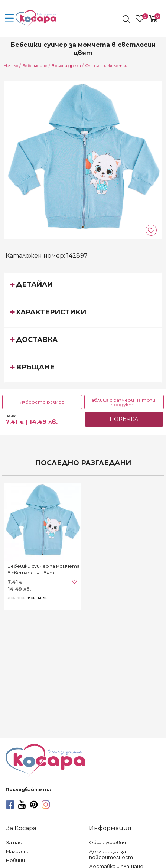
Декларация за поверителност (111, 854)
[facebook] (10, 805)
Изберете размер (42, 402)
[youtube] (22, 805)
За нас (14, 843)
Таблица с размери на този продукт (122, 402)
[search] (127, 19)
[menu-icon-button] (9, 19)
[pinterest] (34, 805)
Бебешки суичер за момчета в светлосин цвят (43, 569)
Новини (15, 860)
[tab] (83, 286)
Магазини (18, 851)
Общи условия (108, 843)
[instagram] (46, 805)
